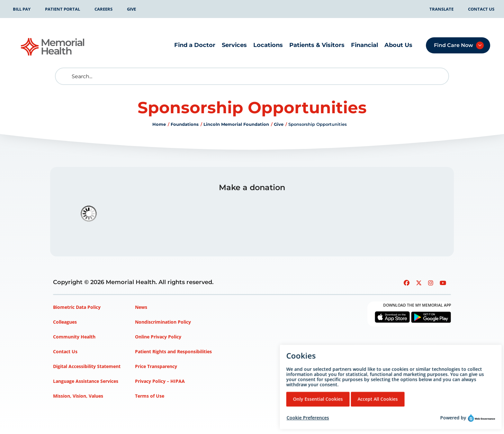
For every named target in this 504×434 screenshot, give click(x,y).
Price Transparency (156, 366)
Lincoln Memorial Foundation (236, 124)
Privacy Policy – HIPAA (160, 381)
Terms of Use (150, 396)
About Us (398, 45)
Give (131, 9)
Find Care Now (454, 45)
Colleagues (65, 322)
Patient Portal (63, 9)
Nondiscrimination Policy (163, 322)
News (141, 307)
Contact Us (481, 9)
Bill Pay (22, 9)
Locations (268, 45)
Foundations (185, 124)
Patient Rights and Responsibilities (173, 351)
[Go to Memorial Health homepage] (53, 47)
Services (234, 45)
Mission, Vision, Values (78, 396)
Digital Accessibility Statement (87, 366)
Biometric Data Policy (77, 307)
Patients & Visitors (317, 45)
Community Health (74, 337)
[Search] (252, 76)
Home (159, 124)
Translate (441, 9)
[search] (65, 76)
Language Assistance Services (86, 381)
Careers (104, 9)
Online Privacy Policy (158, 337)
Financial (364, 45)
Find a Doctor (195, 45)
